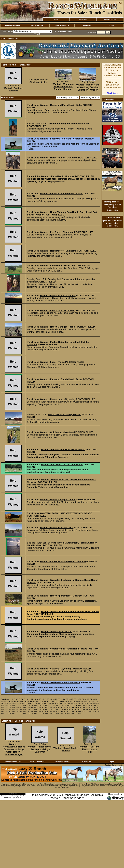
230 (50, 713)
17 (45, 699)
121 (50, 705)
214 (91, 711)
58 (58, 701)
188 (94, 709)
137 (6, 707)
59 (61, 701)
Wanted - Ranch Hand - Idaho (57, 631)
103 (83, 703)
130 (83, 705)
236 (72, 713)
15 (40, 699)
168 (21, 709)
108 (2, 705)
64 (74, 701)
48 (31, 701)
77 (10, 703)
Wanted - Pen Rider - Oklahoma (57, 232)
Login (111, 25)
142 (24, 707)
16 (43, 699)
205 (58, 711)
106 (94, 703)
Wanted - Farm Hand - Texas (55, 266)
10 (27, 699)
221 (17, 713)
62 (69, 701)
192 (10, 711)
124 (61, 705)
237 (76, 713)
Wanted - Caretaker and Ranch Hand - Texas (64, 649)
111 (13, 705)
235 (68, 713)
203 (50, 711)
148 (46, 707)
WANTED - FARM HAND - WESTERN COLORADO (66, 513)
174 (43, 709)
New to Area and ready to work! (65, 414)
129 (79, 705)
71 (93, 701)
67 (82, 701)
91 (47, 703)
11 (29, 699)
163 (2, 709)
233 (61, 713)
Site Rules (87, 25)
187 (91, 709)
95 (58, 703)
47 (29, 701)
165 (10, 709)
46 (26, 701)
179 (61, 709)
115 (28, 705)
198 (32, 711)
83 (26, 703)
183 (76, 709)
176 (50, 709)
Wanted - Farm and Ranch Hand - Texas (61, 379)
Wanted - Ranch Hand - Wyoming (58, 399)
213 (87, 711)
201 (43, 711)
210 (76, 711)
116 (32, 705)
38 (5, 701)
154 (68, 707)
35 (94, 699)
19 (51, 699)
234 (65, 713)
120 (46, 705)
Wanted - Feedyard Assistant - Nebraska (62, 139)
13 (35, 699)
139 (13, 707)
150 (54, 707)
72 (95, 701)
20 (53, 699)
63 (71, 701)
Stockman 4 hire (38, 82)
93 (53, 703)
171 (32, 709)
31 (83, 699)
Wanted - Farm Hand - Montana (58, 176)
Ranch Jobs (13, 38)
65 (77, 701)
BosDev (6, 798)
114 (24, 705)
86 (34, 703)
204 (54, 711)
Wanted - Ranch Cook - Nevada (66, 749)
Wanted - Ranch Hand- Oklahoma (58, 295)
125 (65, 705)
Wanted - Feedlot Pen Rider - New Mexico (63, 449)
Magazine (83, 19)
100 (72, 703)
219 (10, 713)
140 (17, 707)
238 (79, 713)
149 (50, 707)
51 (39, 701)
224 (28, 713)
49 (34, 701)
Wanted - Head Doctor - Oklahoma (58, 251)
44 (21, 701)
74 (2, 703)
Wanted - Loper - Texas (52, 362)
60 (63, 701)
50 (37, 701)
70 (90, 701)
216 (98, 711)
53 (45, 701)
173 (39, 709)
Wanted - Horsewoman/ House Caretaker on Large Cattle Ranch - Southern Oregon (14, 749)
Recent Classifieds (13, 25)
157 (79, 707)
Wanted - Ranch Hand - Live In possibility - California (40, 749)
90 (45, 703)
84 (29, 703)
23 (62, 699)
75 (5, 703)
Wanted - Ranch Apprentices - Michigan (61, 596)
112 (17, 705)
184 (79, 709)
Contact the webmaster (114, 765)
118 (39, 705)
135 (98, 705)
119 (43, 705)
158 (83, 707)
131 (87, 705)
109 (6, 705)
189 (98, 709)
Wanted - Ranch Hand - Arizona (57, 528)
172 (35, 709)
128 (76, 705)
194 (17, 711)
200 (39, 711)
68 (85, 701)
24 (64, 699)
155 (72, 707)
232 (58, 713)
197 (28, 711)
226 (35, 713)
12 (32, 699)
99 (69, 703)
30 (80, 699)
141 (21, 707)
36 (96, 699)
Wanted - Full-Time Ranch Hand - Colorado (63, 561)
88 (39, 703)
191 (6, 711)
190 (2, 711)
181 (68, 709)
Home (56, 19)
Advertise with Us (62, 25)
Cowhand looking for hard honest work (69, 124)
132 (91, 705)
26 (70, 699)
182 (72, 709)
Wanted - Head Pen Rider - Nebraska (61, 682)
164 (6, 709)
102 (79, 703)
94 (55, 703)
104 (87, 703)
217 (2, 713)
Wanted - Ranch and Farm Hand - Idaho (61, 105)
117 (35, 705)
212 (83, 711)
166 (13, 709)
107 (98, 703)
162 (98, 707)
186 (87, 709)
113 (21, 705)
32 (86, 699)
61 (66, 701)
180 (65, 709)
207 (65, 711)
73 (98, 701)
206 (61, 711)
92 (50, 703)
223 (24, 713)
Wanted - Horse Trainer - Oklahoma (59, 158)
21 (56, 699)
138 (10, 707)
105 (90, 703)
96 (61, 703)
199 (35, 711)
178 (58, 709)
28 (75, 699)
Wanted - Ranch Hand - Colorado (58, 310)
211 (79, 711)
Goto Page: (5, 699)
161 (94, 707)
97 (63, 703)
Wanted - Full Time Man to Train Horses (62, 465)
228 (43, 713)
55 (50, 701)
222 (21, 713)
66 (79, 701)
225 (32, 713)
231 (54, 713)
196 (24, 711)
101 (76, 703)
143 (28, 707)
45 (23, 701)
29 (78, 699)
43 (18, 701)
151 (58, 707)
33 (88, 699)
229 (46, 713)
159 (87, 707)
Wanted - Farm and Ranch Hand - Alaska (62, 194)
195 (21, 711)
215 (94, 711)
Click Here (112, 93)
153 (65, 707)
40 (10, 701)
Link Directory (110, 19)
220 (13, 713)
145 (35, 707)
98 (66, 703)
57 (55, 701)
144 (32, 707)
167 (17, 709)
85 (31, 703)
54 (47, 701)
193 (13, 711)
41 (12, 701)
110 (10, 705)
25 (67, 699)
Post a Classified (37, 25)
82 (23, 703)
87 (37, 703)
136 (2, 707)
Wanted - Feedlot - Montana (13, 89)
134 (94, 705)
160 (91, 707)
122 (54, 705)
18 (48, 699)
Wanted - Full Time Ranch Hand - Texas (89, 749)
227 (39, 713)
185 (83, 709)
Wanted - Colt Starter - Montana (57, 432)
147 (43, 707)
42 (15, 701)
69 (88, 701)
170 (28, 709)
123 (58, 705)
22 (59, 699)
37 (2, 701)
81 (21, 703)
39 (7, 701)
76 (7, 703)
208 (68, 711)
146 (39, 707)
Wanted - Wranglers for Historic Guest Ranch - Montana (63, 87)
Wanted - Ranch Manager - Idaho (58, 327)
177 (54, 709)
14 (37, 699)
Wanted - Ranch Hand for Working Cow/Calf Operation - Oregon (88, 87)
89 (42, 703)
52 (42, 701)
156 (76, 707)
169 (24, 709)
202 (46, 711)
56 (53, 701)
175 (46, 709)
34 (91, 699)
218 (6, 713)
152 (61, 707)
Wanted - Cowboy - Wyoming (56, 669)
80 (18, 703)
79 (15, 703)
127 (72, 705)
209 (72, 711)
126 (68, 705)
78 (12, 703)
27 (72, 699)
